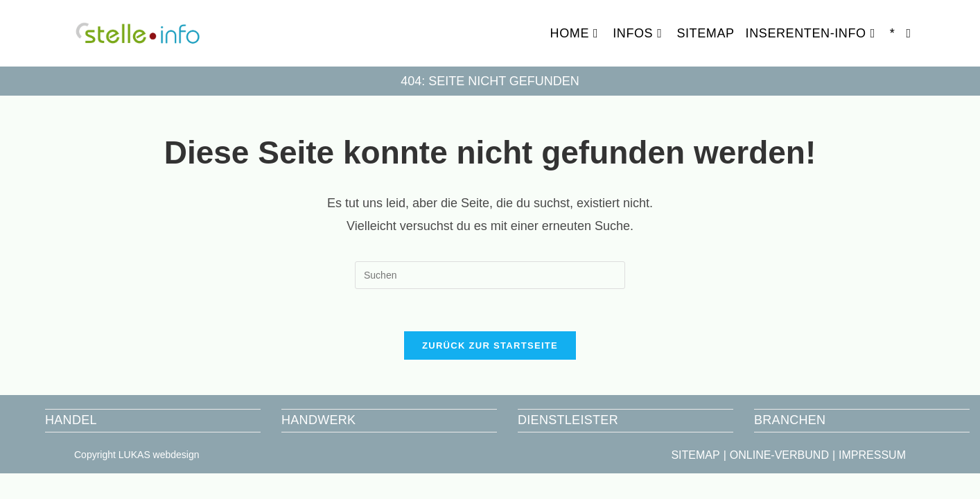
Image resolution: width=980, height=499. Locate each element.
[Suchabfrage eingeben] (490, 275)
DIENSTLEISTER (568, 420)
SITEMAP (695, 455)
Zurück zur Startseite (490, 345)
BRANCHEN (790, 420)
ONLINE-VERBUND (779, 455)
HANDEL (71, 420)
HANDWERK (318, 420)
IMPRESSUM (872, 455)
